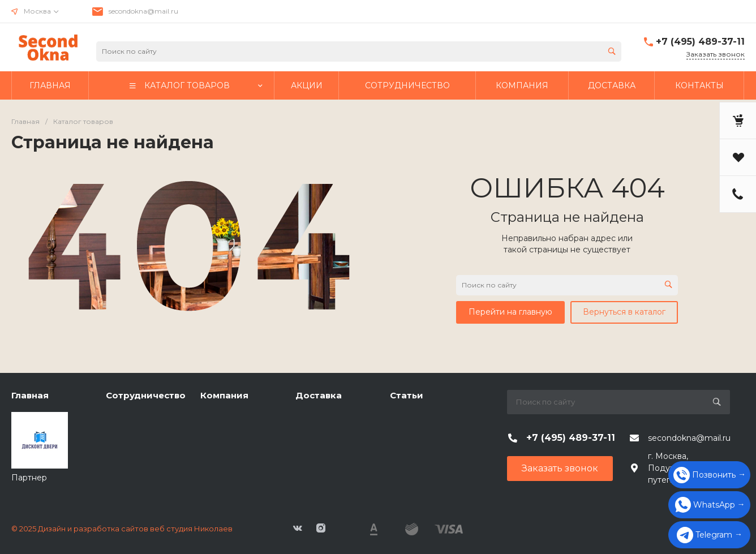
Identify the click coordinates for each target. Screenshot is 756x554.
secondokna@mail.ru (143, 11)
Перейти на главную (510, 312)
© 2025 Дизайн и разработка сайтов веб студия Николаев (122, 529)
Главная (30, 395)
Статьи (407, 395)
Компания (224, 395)
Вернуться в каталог (624, 312)
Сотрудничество (146, 395)
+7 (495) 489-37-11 (700, 42)
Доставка (319, 395)
